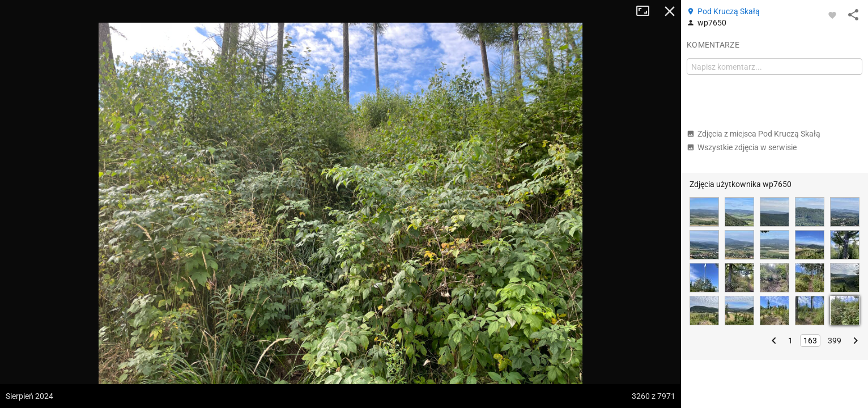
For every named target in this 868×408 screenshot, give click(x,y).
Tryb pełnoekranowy (647, 11)
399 (835, 341)
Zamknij (670, 11)
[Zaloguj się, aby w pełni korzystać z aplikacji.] (832, 15)
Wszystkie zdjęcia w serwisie (742, 147)
